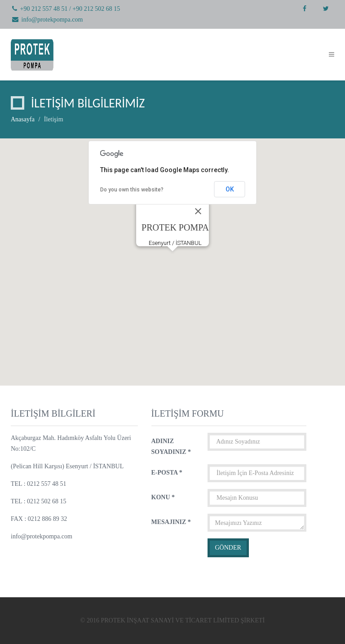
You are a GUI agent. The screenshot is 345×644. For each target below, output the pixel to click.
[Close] (198, 211)
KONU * (163, 497)
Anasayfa (23, 119)
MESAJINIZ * (171, 522)
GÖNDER (228, 548)
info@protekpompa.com (52, 20)
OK (230, 189)
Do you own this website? (132, 190)
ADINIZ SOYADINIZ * (171, 446)
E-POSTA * (167, 473)
